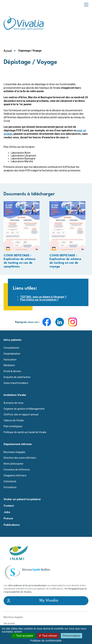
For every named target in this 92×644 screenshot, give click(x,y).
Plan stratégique (13, 426)
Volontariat (10, 481)
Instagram (73, 322)
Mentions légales (13, 617)
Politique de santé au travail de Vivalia (25, 432)
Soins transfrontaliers (16, 383)
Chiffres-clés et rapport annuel (21, 414)
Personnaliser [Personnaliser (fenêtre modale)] (72, 636)
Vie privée (9, 623)
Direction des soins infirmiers (20, 458)
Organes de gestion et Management (24, 409)
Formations (10, 487)
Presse (8, 519)
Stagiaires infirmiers (15, 475)
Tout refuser (48, 636)
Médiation (9, 365)
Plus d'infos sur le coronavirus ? (39, 300)
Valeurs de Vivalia (14, 420)
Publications (12, 525)
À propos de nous (13, 403)
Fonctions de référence (17, 470)
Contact (9, 506)
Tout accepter (23, 636)
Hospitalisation (12, 354)
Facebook (47, 322)
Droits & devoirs (12, 371)
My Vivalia (49, 601)
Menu (86, 4)
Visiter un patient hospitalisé (22, 499)
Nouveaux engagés (14, 452)
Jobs (7, 512)
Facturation (10, 360)
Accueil (8, 51)
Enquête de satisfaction (17, 377)
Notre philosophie (13, 464)
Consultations (11, 348)
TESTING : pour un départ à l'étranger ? (43, 297)
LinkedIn (60, 322)
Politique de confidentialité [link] (46, 641)
